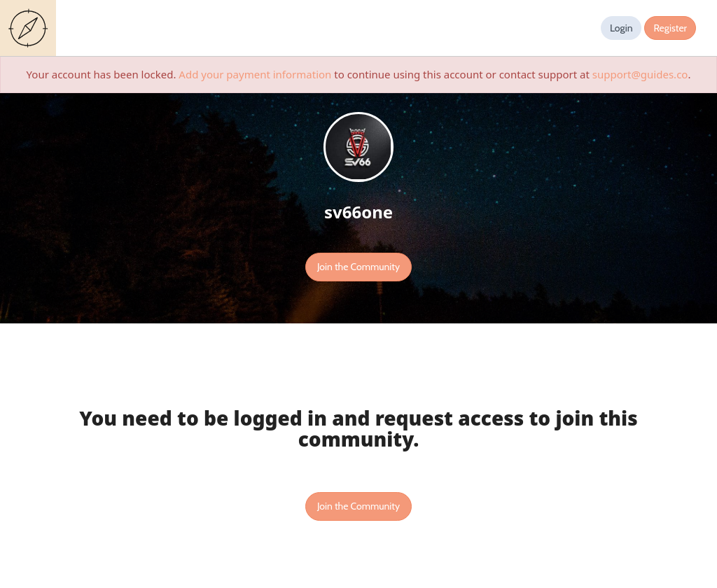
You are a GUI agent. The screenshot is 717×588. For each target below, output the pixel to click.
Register (670, 28)
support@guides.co (640, 74)
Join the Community (358, 267)
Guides (31, 28)
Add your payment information (255, 74)
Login (621, 28)
